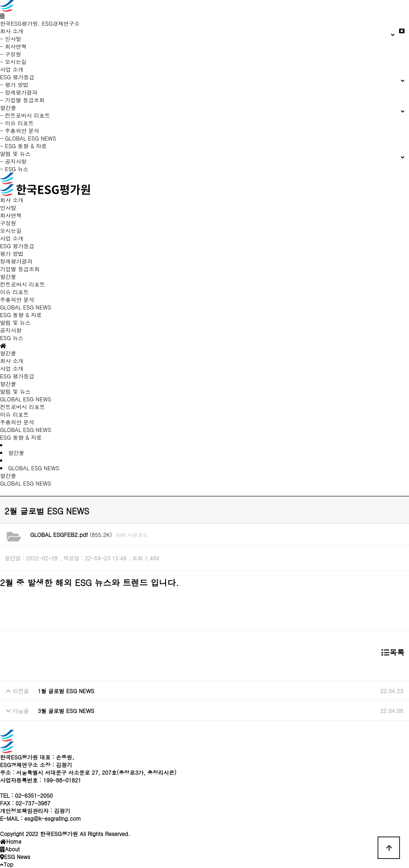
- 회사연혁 (13, 46)
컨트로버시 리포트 (22, 284)
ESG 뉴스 (12, 338)
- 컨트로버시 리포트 (25, 115)
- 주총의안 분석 (20, 130)
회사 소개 (12, 361)
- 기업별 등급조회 (22, 100)
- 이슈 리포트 (17, 123)
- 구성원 (11, 54)
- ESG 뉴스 (14, 169)
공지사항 (11, 330)
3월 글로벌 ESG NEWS (66, 711)
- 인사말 (11, 39)
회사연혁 (11, 215)
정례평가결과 (16, 261)
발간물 (8, 384)
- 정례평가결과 (19, 92)
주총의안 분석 (17, 299)
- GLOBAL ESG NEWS (28, 138)
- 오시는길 (13, 61)
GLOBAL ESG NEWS (26, 307)
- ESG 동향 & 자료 (23, 146)
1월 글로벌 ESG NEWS (66, 691)
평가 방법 (12, 253)
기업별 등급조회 (20, 269)
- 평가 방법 (14, 84)
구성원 (8, 223)
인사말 (8, 207)
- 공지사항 (13, 161)
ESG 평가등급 (17, 376)
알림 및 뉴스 (15, 391)
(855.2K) (71, 534)
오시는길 (11, 230)
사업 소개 (12, 69)
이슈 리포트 (14, 292)
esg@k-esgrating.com (53, 818)
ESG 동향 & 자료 (21, 315)
